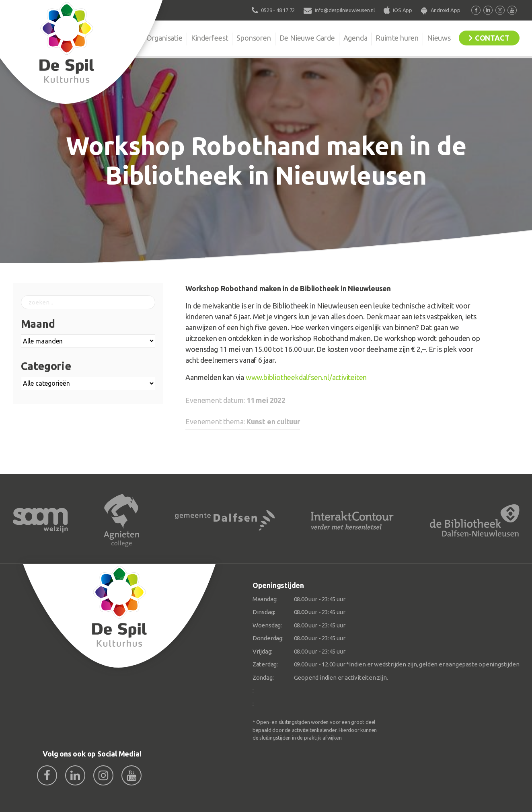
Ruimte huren (397, 38)
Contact (492, 38)
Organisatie (164, 38)
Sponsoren (254, 38)
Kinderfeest (210, 38)
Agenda (355, 38)
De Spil (122, 38)
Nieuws (439, 38)
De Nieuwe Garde (307, 38)
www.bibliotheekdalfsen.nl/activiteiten (306, 377)
